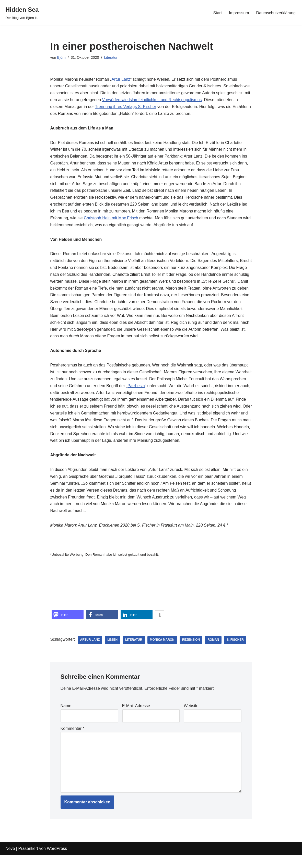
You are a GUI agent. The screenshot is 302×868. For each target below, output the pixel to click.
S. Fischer (236, 652)
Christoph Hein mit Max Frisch (111, 220)
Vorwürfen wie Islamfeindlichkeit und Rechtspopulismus (153, 100)
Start (217, 13)
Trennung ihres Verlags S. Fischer (126, 107)
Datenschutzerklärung (276, 13)
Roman (214, 652)
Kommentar (72, 741)
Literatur (111, 57)
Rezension (192, 652)
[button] (68, 627)
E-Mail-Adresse (136, 718)
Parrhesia (164, 396)
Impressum (239, 13)
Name (66, 718)
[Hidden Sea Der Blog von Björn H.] (22, 13)
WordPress (57, 861)
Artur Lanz (121, 80)
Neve (10, 861)
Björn (62, 57)
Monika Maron (163, 652)
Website (191, 718)
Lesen (113, 652)
